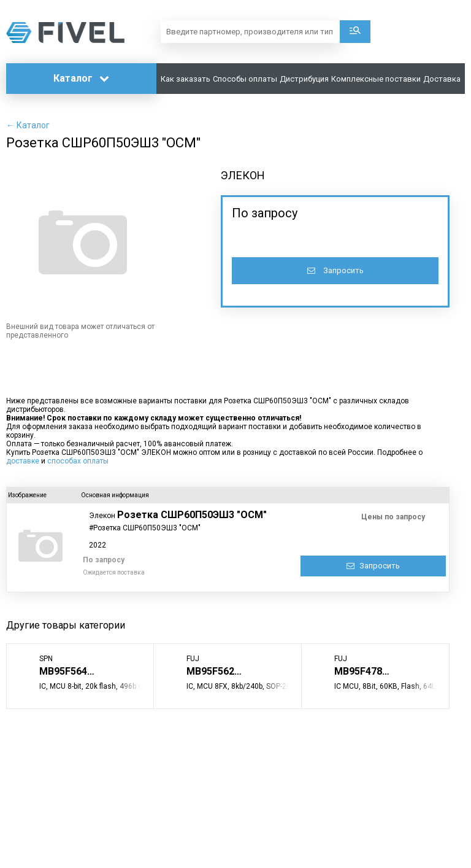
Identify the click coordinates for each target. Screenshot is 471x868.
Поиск (355, 32)
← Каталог (28, 125)
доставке (23, 461)
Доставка (442, 79)
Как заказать (186, 79)
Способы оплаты (245, 79)
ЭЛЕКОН (243, 175)
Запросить (335, 270)
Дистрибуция (304, 79)
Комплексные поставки (376, 79)
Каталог (81, 78)
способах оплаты (78, 461)
